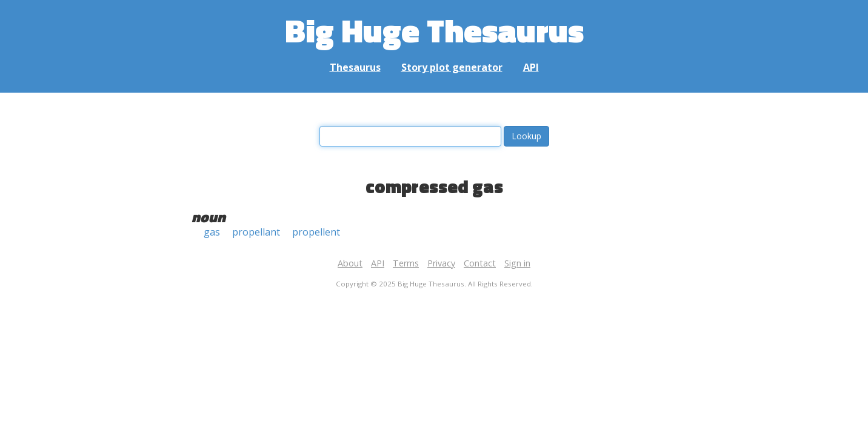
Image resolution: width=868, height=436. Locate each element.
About (350, 263)
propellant (256, 232)
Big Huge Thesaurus (434, 30)
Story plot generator (452, 67)
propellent (316, 232)
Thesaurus (355, 67)
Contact (480, 263)
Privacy (441, 263)
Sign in (517, 263)
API (531, 67)
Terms (406, 263)
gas (212, 232)
